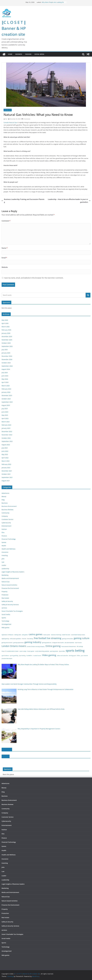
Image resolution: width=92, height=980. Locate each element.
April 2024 (5, 382)
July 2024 (5, 373)
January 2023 (6, 428)
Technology (5, 621)
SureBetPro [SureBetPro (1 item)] (29, 656)
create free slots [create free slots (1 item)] (66, 635)
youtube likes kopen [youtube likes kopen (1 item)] (7, 658)
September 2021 (7, 477)
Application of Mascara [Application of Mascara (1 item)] (8, 635)
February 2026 (6, 330)
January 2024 (6, 392)
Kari (6, 119)
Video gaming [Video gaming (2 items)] (49, 655)
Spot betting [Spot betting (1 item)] (22, 656)
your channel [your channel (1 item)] (84, 656)
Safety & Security (7, 601)
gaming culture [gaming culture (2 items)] (82, 638)
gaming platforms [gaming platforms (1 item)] (47, 643)
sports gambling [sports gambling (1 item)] (14, 656)
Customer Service (7, 519)
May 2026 (5, 320)
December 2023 (7, 395)
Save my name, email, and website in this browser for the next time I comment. (34, 278)
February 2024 (6, 389)
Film (3, 533)
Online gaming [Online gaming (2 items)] (53, 646)
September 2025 (7, 346)
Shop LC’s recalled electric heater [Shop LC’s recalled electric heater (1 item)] (10, 651)
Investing (5, 555)
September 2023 (7, 402)
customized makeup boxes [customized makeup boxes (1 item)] (78, 635)
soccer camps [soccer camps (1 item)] (23, 651)
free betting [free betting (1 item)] (30, 639)
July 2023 (5, 409)
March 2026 (6, 327)
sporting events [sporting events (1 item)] (54, 651)
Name (5, 248)
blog (3, 500)
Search (88, 295)
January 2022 (6, 468)
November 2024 (7, 359)
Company (5, 516)
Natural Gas (8, 110)
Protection (5, 595)
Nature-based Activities (9, 585)
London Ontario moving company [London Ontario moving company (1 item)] (36, 646)
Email (4, 258)
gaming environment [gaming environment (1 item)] (7, 643)
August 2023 (6, 405)
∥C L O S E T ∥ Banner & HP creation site (14, 28)
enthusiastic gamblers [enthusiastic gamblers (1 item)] (15, 639)
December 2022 (7, 432)
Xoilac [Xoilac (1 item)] (78, 656)
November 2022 (7, 435)
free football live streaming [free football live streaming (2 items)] (48, 638)
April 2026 (5, 323)
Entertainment (6, 526)
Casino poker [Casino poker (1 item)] (47, 635)
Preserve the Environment (10, 588)
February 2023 (6, 425)
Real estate (5, 598)
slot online (7, 750)
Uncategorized (6, 624)
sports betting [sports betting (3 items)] (75, 651)
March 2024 (6, 386)
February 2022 (6, 464)
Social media (39, 54)
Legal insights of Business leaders (13, 572)
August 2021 (6, 481)
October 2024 (6, 363)
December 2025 (7, 336)
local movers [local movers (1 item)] (78, 643)
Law (3, 562)
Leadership (5, 569)
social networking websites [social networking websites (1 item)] (42, 651)
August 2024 (6, 369)
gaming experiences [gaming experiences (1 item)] (18, 643)
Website (5, 267)
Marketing (5, 575)
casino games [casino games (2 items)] (35, 634)
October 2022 (6, 438)
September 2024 (7, 366)
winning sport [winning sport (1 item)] (72, 656)
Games (4, 542)
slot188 (6, 756)
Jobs (3, 559)
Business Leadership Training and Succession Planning (23, 201)
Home (10, 54)
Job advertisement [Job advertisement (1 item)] (69, 643)
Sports (4, 618)
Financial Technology (9, 539)
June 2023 (5, 412)
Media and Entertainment (10, 578)
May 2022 (5, 454)
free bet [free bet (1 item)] (24, 639)
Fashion (28, 54)
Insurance (5, 552)
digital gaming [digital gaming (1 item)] (5, 639)
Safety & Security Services (10, 605)
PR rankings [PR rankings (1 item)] (80, 646)
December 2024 (7, 356)
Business (19, 54)
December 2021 (7, 471)
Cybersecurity (6, 523)
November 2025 (7, 340)
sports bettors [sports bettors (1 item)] (5, 656)
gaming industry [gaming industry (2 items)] (33, 642)
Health (4, 546)
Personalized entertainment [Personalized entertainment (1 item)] (69, 646)
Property (4, 591)
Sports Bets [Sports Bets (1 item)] (62, 651)
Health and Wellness (8, 549)
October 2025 (6, 343)
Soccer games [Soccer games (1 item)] (31, 651)
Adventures (5, 493)
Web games (5, 628)
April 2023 (5, 418)
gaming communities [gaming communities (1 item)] (67, 639)
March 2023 (6, 422)
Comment (6, 221)
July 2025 (5, 350)
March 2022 (6, 461)
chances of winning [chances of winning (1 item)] (56, 635)
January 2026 (6, 333)
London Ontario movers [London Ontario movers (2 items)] (14, 646)
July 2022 (5, 448)
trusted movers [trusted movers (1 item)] (37, 656)
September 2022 (7, 441)
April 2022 (5, 458)
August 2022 (6, 445)
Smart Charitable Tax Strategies (12, 611)
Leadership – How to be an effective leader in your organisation (69, 201)
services (4, 608)
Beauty (4, 496)
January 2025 (6, 353)
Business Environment (9, 506)
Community (5, 513)
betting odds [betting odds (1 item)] (18, 635)
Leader (4, 565)
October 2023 (6, 399)
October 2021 (6, 474)
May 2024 (5, 379)
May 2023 (5, 415)
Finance (4, 536)
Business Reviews (7, 510)
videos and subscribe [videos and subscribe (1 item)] (62, 656)
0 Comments (26, 119)
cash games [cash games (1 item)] (25, 635)
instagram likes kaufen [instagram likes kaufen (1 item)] (58, 643)
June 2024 (5, 376)
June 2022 (5, 451)
